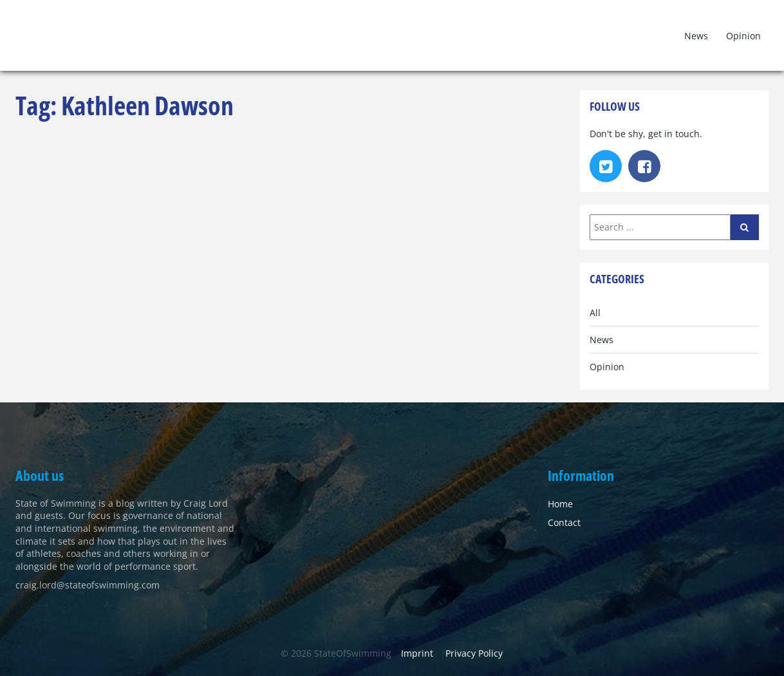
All (595, 313)
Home (560, 504)
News (696, 36)
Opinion (743, 36)
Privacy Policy (474, 653)
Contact (564, 522)
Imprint (417, 653)
